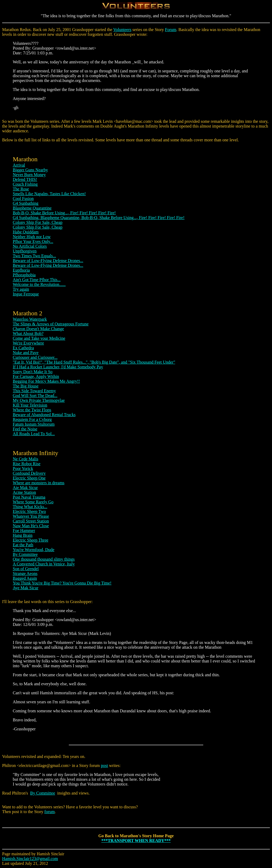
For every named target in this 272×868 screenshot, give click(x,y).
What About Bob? (28, 333)
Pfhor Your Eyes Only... (33, 241)
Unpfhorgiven (25, 251)
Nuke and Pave (26, 353)
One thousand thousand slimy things (44, 559)
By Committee (25, 554)
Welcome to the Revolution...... (39, 284)
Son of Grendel (26, 569)
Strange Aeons (25, 573)
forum (50, 812)
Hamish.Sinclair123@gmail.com (30, 859)
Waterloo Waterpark (30, 319)
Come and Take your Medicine (39, 338)
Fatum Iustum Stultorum (34, 424)
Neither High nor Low (32, 237)
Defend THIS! (25, 179)
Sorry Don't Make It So (33, 372)
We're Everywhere (28, 343)
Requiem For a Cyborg (32, 419)
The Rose (21, 189)
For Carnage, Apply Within (36, 376)
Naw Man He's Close (31, 526)
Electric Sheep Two (29, 511)
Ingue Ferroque (26, 294)
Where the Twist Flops (32, 410)
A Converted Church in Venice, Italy (44, 564)
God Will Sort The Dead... (35, 396)
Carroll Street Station (31, 521)
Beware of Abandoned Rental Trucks (44, 415)
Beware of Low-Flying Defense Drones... (48, 261)
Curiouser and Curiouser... (35, 357)
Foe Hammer (24, 531)
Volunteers (122, 30)
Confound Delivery (29, 473)
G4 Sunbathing (25, 203)
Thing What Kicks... (30, 507)
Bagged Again (25, 578)
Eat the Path (23, 545)
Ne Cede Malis (25, 459)
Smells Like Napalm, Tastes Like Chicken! (49, 194)
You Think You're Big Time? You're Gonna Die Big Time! (62, 583)
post (105, 766)
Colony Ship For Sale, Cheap (38, 222)
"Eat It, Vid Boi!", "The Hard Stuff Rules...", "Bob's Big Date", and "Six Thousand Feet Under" (94, 362)
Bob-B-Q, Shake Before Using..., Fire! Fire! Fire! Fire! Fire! (64, 213)
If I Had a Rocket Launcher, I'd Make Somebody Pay (58, 367)
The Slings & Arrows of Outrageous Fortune (51, 324)
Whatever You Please (31, 516)
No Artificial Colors (30, 246)
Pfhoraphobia (24, 275)
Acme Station (24, 492)
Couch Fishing (25, 184)
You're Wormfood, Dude (34, 550)
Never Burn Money (29, 175)
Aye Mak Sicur (25, 588)
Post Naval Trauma (29, 497)
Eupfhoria (21, 270)
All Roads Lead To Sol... (34, 434)
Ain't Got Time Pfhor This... (37, 280)
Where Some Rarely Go (33, 502)
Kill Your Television (30, 405)
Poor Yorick (23, 468)
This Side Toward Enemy (34, 391)
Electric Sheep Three (31, 540)
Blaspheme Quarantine (32, 208)
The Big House (26, 386)
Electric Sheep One (29, 478)
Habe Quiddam (26, 232)
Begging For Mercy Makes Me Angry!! (46, 381)
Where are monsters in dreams (39, 483)
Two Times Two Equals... (34, 256)
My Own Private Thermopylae (39, 400)
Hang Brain (23, 535)
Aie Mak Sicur (25, 488)
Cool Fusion (23, 199)
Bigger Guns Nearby (30, 170)
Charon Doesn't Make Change (38, 329)
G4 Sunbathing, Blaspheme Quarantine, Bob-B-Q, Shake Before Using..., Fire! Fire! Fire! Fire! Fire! (99, 218)
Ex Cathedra (23, 348)
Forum (171, 30)
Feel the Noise (25, 429)
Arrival (19, 165)
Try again (21, 289)
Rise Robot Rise (27, 464)
